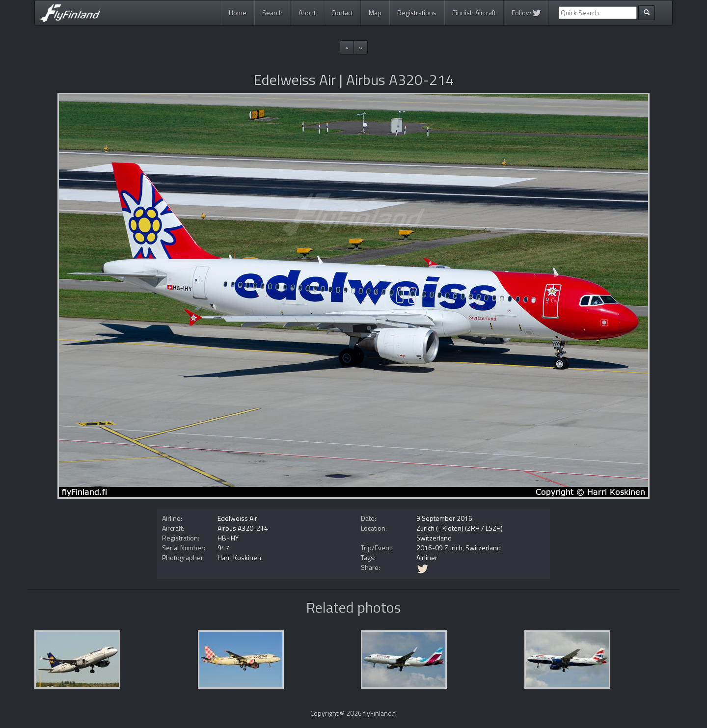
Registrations (417, 13)
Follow (526, 13)
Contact (342, 13)
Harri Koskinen (239, 557)
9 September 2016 (444, 518)
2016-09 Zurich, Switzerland (459, 548)
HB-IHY (228, 538)
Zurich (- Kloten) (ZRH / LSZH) (460, 528)
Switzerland (434, 538)
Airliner (427, 557)
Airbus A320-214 (243, 528)
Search (272, 13)
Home (238, 13)
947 (223, 548)
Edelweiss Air (237, 518)
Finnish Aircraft (474, 13)
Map (375, 13)
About (307, 13)
